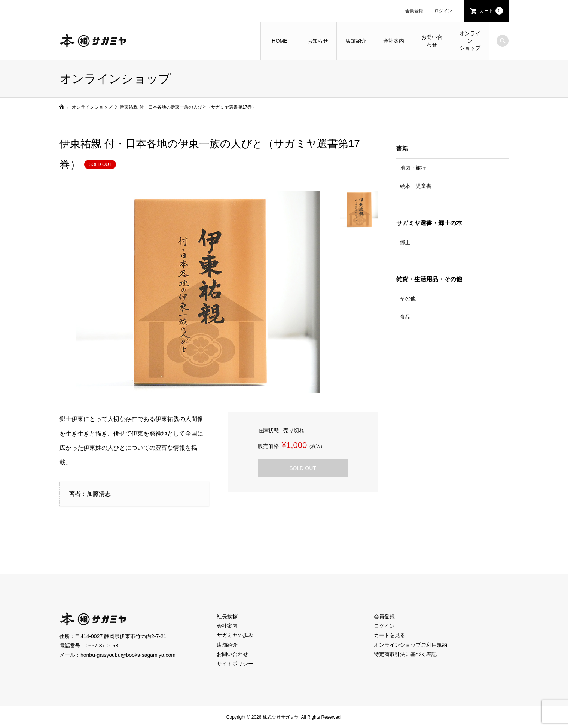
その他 (408, 298)
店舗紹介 (356, 41)
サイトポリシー (235, 664)
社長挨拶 (227, 616)
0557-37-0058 (102, 646)
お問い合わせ (432, 41)
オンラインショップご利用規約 (410, 645)
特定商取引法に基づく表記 (405, 654)
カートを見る (390, 635)
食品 (405, 317)
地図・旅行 (413, 168)
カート (491, 11)
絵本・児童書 (416, 186)
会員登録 (414, 11)
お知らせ (318, 41)
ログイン (443, 11)
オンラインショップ (470, 41)
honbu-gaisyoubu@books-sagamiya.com (128, 655)
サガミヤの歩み (235, 635)
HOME (280, 41)
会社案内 (394, 41)
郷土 (405, 242)
